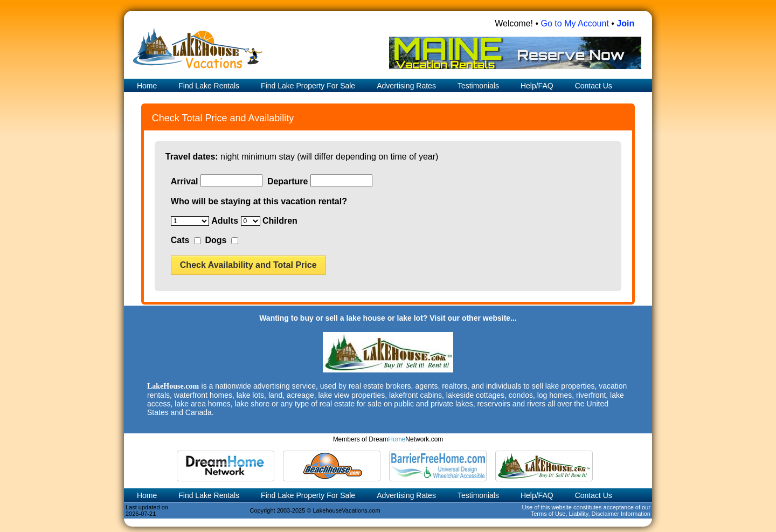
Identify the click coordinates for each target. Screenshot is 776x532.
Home (146, 86)
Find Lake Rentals (209, 86)
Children (280, 221)
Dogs (216, 240)
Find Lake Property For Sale (308, 86)
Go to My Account (575, 23)
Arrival (185, 181)
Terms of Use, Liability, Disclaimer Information (591, 514)
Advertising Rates (406, 86)
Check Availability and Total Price (248, 265)
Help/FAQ (537, 86)
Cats (180, 240)
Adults (225, 221)
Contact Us (594, 86)
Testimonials (478, 86)
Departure (288, 181)
